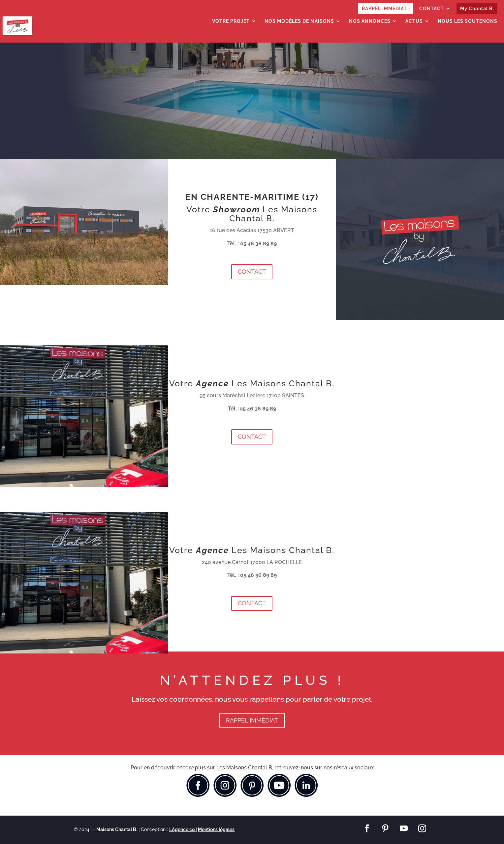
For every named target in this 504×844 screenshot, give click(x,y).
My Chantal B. (477, 9)
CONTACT (432, 9)
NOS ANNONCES (370, 21)
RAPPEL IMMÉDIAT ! (386, 9)
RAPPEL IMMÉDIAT (252, 720)
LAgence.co (182, 829)
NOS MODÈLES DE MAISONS (299, 21)
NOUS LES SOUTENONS (468, 21)
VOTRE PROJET (231, 21)
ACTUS (414, 21)
